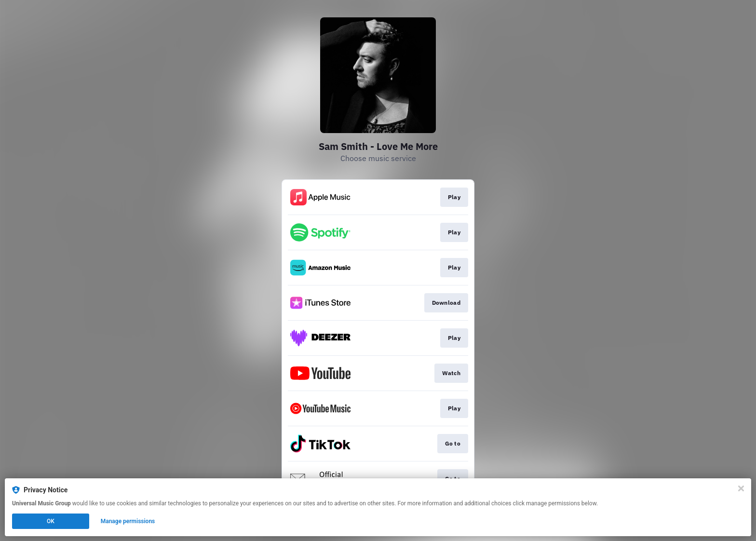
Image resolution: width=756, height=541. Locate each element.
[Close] (741, 488)
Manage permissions (128, 521)
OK (51, 521)
